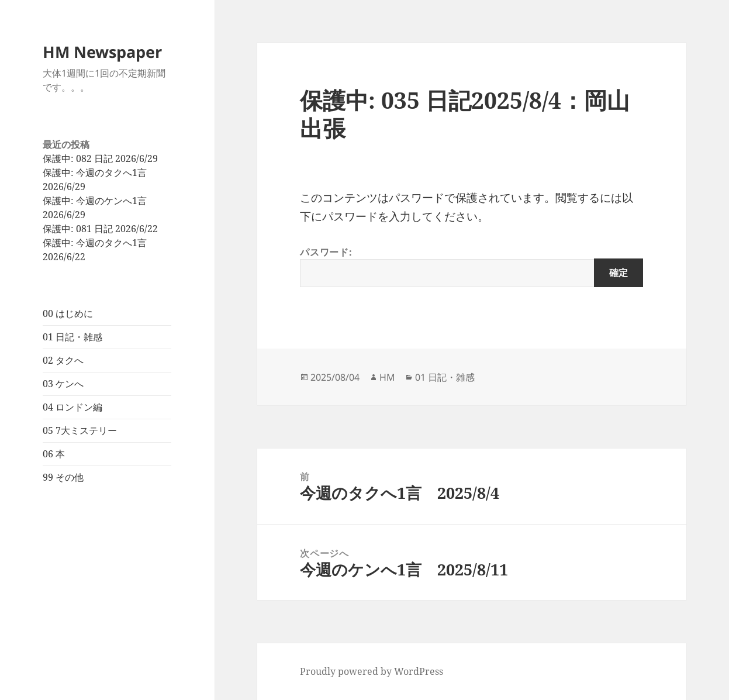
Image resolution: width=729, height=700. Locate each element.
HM (387, 377)
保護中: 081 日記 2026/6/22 (100, 229)
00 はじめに (68, 313)
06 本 (54, 454)
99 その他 (63, 477)
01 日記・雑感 (72, 337)
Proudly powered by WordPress (372, 671)
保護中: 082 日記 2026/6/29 (100, 158)
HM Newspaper (102, 52)
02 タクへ (63, 360)
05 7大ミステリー (80, 430)
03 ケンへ (63, 384)
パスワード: (471, 266)
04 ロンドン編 (72, 407)
